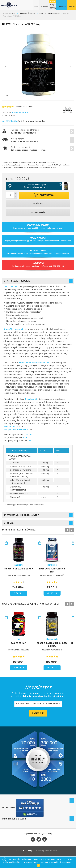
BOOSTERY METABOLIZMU (49, 13)
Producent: (7, 113)
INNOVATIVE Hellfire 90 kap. (20, 571)
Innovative (20, 568)
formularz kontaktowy (61, 241)
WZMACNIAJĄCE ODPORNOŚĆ (56, 578)
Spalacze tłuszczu (27, 13)
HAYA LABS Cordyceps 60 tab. (56, 571)
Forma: (5, 116)
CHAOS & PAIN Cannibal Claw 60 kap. (56, 650)
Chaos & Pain (56, 644)
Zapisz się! (38, 718)
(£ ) (53, 8)
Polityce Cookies (65, 862)
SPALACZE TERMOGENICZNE (20, 578)
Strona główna (9, 13)
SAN (20, 644)
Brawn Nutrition (20, 113)
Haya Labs (56, 568)
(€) (53, 5)
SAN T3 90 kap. (20, 648)
